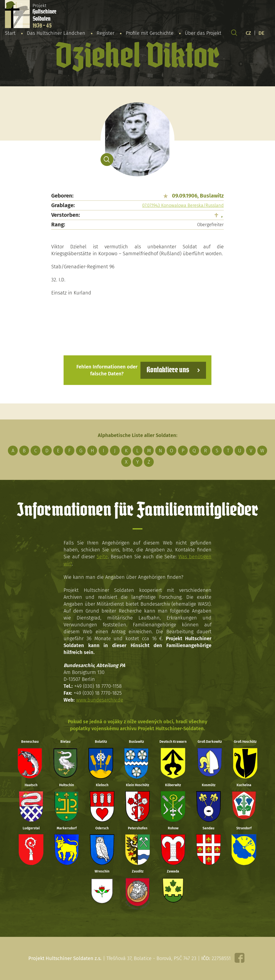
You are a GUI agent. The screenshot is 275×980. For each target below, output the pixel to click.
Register (105, 33)
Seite (102, 557)
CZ (248, 33)
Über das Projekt (203, 33)
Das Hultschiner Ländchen (56, 33)
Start (10, 33)
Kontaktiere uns (168, 370)
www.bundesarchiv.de (100, 699)
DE (261, 33)
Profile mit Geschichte (150, 33)
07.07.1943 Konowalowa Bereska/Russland (183, 205)
